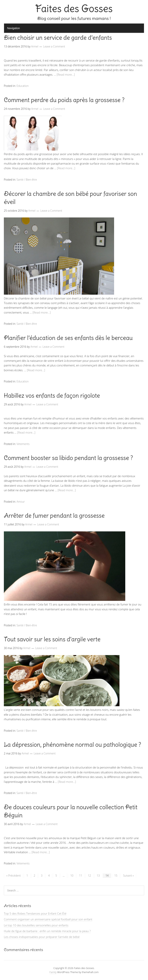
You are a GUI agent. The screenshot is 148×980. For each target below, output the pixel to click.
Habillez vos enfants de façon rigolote (52, 396)
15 (116, 876)
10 (72, 876)
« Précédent (13, 876)
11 (81, 876)
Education (23, 86)
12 (89, 876)
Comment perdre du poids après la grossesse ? (64, 100)
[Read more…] (66, 74)
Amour (21, 502)
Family (53, 972)
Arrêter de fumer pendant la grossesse (54, 516)
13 (98, 876)
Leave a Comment (54, 46)
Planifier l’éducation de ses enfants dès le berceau (68, 338)
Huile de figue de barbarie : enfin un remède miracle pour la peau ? (47, 931)
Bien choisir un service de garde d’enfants (58, 38)
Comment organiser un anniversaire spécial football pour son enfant (48, 919)
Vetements (23, 444)
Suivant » (129, 876)
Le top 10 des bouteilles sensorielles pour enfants (36, 925)
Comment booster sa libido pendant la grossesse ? (68, 458)
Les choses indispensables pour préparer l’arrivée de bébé (42, 937)
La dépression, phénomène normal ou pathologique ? (72, 745)
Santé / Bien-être (27, 180)
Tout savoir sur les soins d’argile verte (52, 639)
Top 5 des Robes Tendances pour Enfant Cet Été (35, 913)
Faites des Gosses (74, 9)
